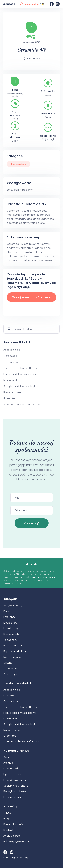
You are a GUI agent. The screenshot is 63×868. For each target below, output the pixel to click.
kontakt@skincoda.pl (16, 857)
